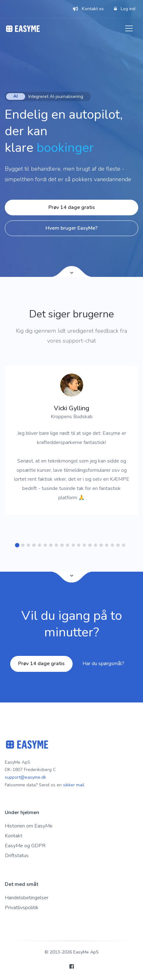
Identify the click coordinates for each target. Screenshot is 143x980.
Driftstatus (17, 856)
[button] (17, 545)
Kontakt (14, 836)
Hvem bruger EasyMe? (71, 228)
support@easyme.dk (25, 777)
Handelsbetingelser (27, 898)
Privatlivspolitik (22, 908)
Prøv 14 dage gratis (72, 207)
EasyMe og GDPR (25, 846)
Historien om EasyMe (29, 826)
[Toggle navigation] (129, 28)
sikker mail (74, 785)
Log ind (125, 9)
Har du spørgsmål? (103, 664)
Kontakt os (88, 9)
